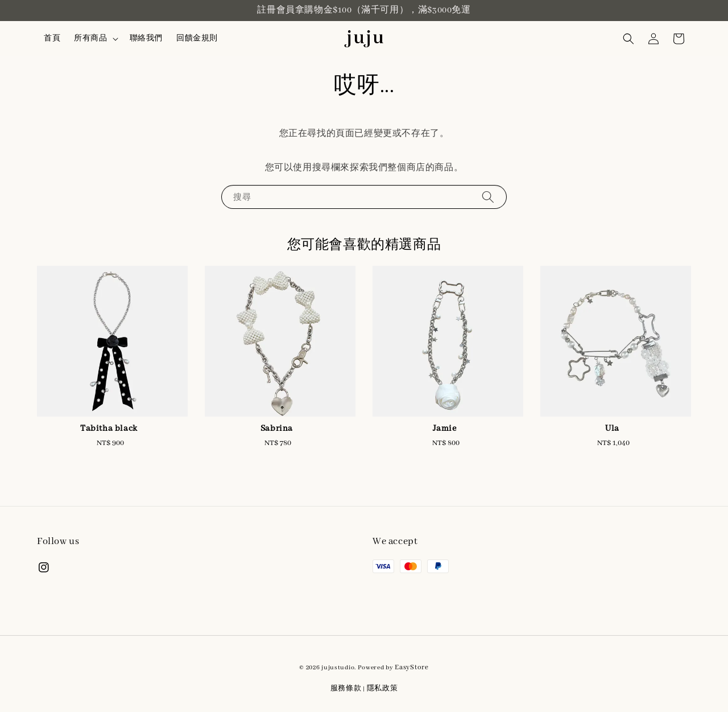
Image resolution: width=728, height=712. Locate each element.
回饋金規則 (197, 38)
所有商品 (90, 38)
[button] (628, 39)
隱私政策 (382, 688)
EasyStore (411, 667)
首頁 (52, 38)
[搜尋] (488, 197)
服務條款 (346, 688)
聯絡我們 (146, 38)
